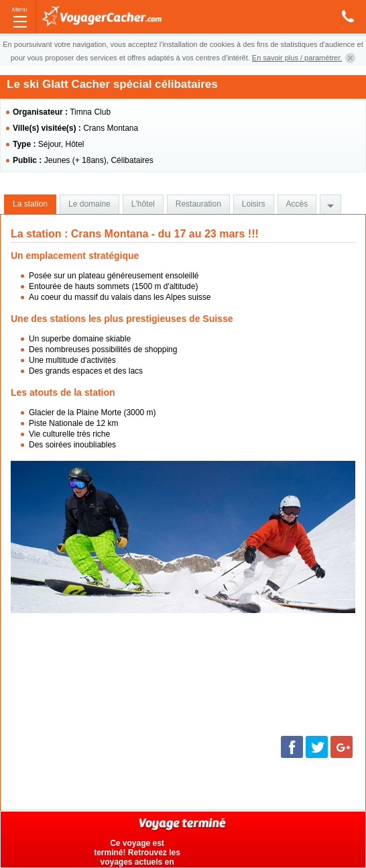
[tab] (30, 205)
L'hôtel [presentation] (143, 204)
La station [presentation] (30, 204)
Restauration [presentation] (198, 204)
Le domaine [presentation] (89, 204)
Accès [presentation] (297, 204)
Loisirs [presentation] (254, 204)
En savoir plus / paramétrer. (297, 58)
